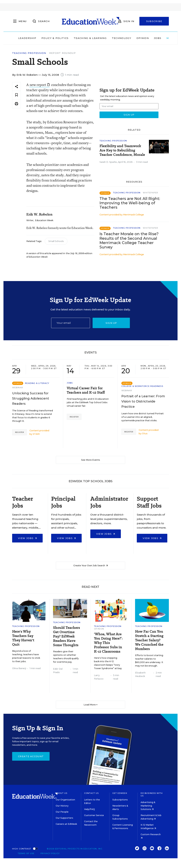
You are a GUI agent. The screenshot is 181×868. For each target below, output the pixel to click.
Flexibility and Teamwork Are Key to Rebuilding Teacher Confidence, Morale (122, 150)
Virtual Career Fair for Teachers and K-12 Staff (86, 390)
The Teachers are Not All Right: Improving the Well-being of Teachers (130, 203)
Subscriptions (120, 800)
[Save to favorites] (16, 95)
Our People (62, 812)
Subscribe (154, 21)
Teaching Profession (29, 53)
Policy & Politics (55, 38)
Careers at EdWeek (66, 824)
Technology (122, 38)
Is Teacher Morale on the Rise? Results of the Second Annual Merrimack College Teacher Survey (129, 240)
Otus (145, 433)
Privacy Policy (50, 853)
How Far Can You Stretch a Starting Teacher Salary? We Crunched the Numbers (149, 640)
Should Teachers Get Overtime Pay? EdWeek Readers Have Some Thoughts (66, 636)
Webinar (18, 388)
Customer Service (94, 815)
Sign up (111, 323)
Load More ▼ (91, 705)
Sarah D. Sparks (108, 162)
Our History (62, 806)
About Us (61, 793)
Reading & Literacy (37, 383)
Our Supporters (64, 818)
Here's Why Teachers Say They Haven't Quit (23, 638)
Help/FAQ (89, 809)
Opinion (143, 38)
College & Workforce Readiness (142, 386)
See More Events (91, 460)
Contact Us (91, 793)
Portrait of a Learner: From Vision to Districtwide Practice (143, 401)
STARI (36, 434)
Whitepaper (150, 193)
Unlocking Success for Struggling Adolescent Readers (31, 398)
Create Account (31, 756)
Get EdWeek (120, 793)
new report (40, 85)
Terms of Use (26, 853)
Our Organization (65, 800)
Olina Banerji (19, 668)
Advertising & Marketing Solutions (148, 806)
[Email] (71, 323)
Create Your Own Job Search (91, 565)
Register (20, 432)
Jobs (158, 38)
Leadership (27, 38)
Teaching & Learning (90, 38)
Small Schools (56, 241)
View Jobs (27, 538)
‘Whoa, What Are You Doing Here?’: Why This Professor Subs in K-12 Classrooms (108, 643)
